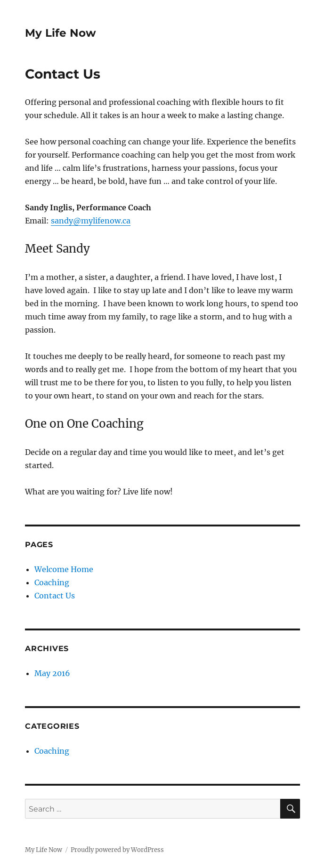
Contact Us (55, 596)
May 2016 (52, 673)
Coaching (52, 582)
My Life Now (61, 33)
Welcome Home (64, 569)
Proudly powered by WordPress (117, 850)
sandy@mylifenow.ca (91, 221)
